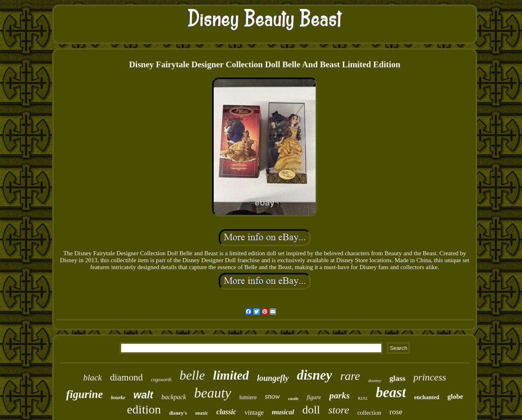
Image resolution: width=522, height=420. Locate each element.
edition (144, 409)
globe (455, 397)
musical (283, 412)
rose (396, 412)
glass (397, 378)
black (92, 378)
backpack (174, 397)
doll (311, 410)
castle (293, 398)
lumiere (248, 397)
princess (430, 377)
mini (363, 399)
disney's (178, 413)
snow (272, 396)
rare (350, 376)
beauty (213, 393)
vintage (254, 412)
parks (339, 395)
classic (226, 412)
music (202, 413)
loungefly (273, 378)
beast (391, 392)
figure (314, 397)
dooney (375, 380)
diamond (127, 377)
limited (231, 375)
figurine (84, 394)
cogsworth (161, 380)
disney (314, 375)
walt (143, 395)
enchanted (426, 397)
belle (192, 375)
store (339, 410)
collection (369, 413)
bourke (118, 398)
